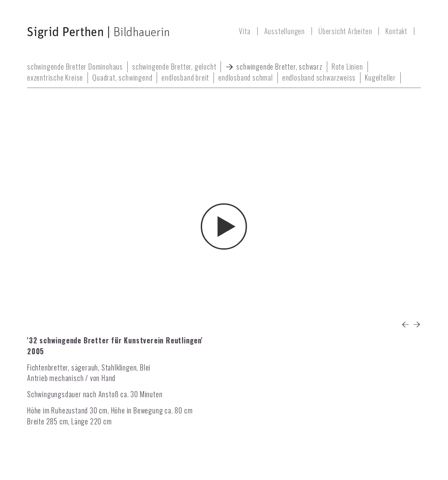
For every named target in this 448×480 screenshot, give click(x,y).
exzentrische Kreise (55, 78)
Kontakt (396, 31)
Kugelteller (380, 78)
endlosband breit (185, 78)
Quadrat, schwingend (122, 78)
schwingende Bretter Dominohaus (75, 67)
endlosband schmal (246, 78)
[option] (224, 212)
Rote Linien (347, 67)
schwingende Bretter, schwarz (279, 67)
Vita (245, 31)
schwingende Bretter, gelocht (174, 67)
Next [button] (416, 324)
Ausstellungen (285, 31)
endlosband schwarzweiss (319, 78)
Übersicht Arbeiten (345, 31)
